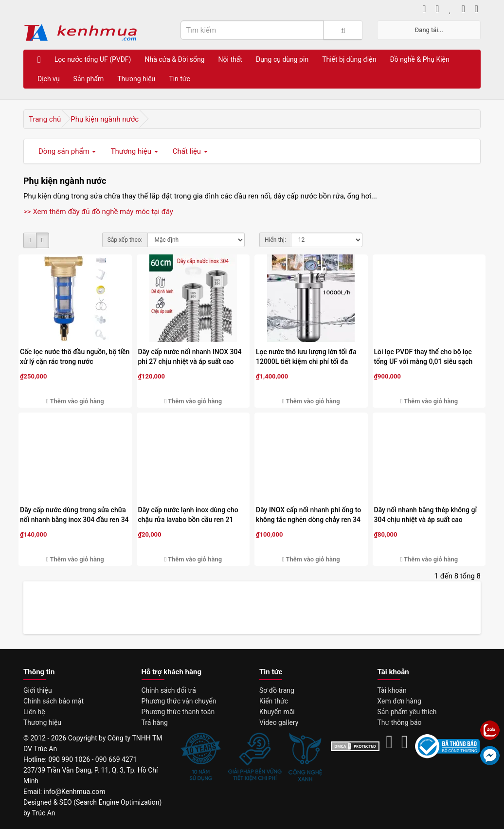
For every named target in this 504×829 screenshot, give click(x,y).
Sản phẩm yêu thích (407, 712)
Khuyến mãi (277, 712)
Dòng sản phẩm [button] (67, 151)
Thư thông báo (400, 722)
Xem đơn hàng (399, 701)
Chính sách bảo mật (54, 701)
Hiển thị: (275, 240)
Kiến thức (274, 701)
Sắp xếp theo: (125, 240)
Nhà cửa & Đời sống (174, 59)
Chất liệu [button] (190, 151)
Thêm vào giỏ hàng (75, 401)
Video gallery (279, 722)
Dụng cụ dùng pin (282, 59)
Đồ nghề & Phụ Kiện (419, 59)
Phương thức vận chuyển (179, 701)
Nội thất (230, 59)
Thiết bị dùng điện (349, 59)
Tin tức (180, 79)
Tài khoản (392, 690)
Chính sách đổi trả (169, 690)
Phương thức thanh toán (178, 712)
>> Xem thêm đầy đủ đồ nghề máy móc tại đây (98, 212)
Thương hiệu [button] (134, 151)
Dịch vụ (49, 79)
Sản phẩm (89, 79)
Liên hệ (34, 712)
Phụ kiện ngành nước (105, 119)
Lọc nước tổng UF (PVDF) (93, 59)
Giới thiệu (38, 690)
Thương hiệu (136, 79)
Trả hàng (155, 722)
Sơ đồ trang (277, 690)
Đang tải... (429, 30)
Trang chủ (45, 119)
